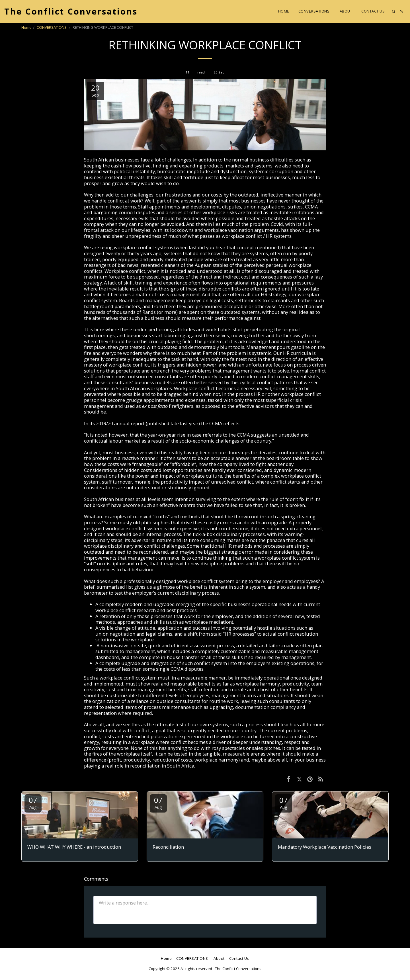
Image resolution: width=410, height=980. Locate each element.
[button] (393, 11)
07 (33, 802)
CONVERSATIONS (52, 27)
